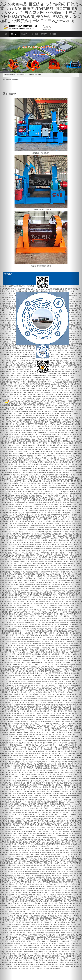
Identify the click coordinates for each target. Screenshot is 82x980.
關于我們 (7, 405)
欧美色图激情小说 (43, 893)
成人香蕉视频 (41, 937)
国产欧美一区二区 (69, 696)
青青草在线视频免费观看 (47, 785)
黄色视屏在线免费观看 (30, 924)
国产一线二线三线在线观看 (33, 587)
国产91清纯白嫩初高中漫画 (66, 599)
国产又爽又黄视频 (32, 502)
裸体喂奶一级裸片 (34, 749)
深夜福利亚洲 (29, 952)
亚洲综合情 (58, 692)
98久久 (63, 439)
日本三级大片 (61, 933)
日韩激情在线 (33, 838)
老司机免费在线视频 (21, 627)
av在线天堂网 (54, 553)
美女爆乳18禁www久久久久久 (56, 456)
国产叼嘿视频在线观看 (22, 525)
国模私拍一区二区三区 (68, 967)
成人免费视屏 (67, 523)
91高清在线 (39, 492)
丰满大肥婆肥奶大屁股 (29, 696)
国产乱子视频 (33, 511)
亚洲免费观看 (65, 481)
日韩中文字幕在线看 (32, 561)
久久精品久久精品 (55, 760)
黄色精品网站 (47, 542)
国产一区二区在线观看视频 (58, 485)
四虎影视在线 (56, 705)
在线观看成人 (38, 863)
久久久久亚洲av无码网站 (43, 825)
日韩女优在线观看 (64, 540)
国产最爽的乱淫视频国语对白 (60, 566)
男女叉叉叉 (63, 509)
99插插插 (59, 675)
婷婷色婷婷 (40, 730)
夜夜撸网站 (24, 838)
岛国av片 (20, 834)
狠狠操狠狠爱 (13, 597)
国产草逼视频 (17, 707)
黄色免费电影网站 (26, 639)
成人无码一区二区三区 (39, 665)
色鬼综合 (62, 428)
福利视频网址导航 (41, 424)
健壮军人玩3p (50, 601)
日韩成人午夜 (58, 426)
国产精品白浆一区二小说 (41, 447)
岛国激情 (38, 677)
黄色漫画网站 (65, 758)
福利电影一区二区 (38, 745)
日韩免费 (26, 732)
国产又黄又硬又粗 (43, 606)
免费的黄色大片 (49, 525)
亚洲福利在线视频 (20, 494)
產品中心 (24, 75)
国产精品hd (28, 658)
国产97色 (42, 779)
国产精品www (50, 656)
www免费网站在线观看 (37, 509)
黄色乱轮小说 (56, 449)
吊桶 (30, 75)
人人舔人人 (52, 424)
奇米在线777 (67, 646)
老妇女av (15, 576)
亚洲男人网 (42, 460)
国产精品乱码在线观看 (51, 428)
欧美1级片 (24, 960)
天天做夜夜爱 (45, 891)
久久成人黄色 (63, 519)
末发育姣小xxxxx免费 (66, 557)
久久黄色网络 (28, 863)
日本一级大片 (23, 530)
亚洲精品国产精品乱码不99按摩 (15, 888)
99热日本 (20, 542)
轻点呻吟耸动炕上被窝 (16, 855)
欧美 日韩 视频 (44, 912)
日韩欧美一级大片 (53, 614)
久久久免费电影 (27, 430)
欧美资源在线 (65, 680)
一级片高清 (15, 749)
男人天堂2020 (24, 713)
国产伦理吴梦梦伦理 (22, 635)
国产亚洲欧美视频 (47, 922)
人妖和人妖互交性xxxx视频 (13, 684)
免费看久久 (28, 644)
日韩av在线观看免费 (31, 449)
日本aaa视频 (64, 838)
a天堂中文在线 (41, 910)
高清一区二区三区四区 (66, 882)
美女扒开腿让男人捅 (20, 454)
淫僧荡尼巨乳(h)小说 (24, 540)
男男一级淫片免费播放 (47, 633)
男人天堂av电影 (43, 753)
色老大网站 (19, 549)
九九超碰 (38, 426)
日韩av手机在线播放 (66, 960)
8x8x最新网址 (17, 650)
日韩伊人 (28, 922)
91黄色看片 (59, 793)
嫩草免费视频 (62, 490)
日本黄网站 (40, 772)
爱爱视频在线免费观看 (58, 447)
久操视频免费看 (50, 933)
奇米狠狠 (27, 610)
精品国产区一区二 (36, 737)
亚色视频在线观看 (59, 878)
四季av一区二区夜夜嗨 (53, 924)
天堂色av (20, 479)
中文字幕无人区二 (25, 850)
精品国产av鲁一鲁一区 (67, 821)
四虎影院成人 (18, 604)
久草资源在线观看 (13, 456)
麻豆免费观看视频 (13, 435)
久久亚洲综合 (33, 798)
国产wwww (30, 739)
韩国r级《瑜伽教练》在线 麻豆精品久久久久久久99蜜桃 (53, 897)
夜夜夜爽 (32, 496)
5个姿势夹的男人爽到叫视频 (25, 669)
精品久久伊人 (48, 711)
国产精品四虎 (60, 601)
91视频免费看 (20, 859)
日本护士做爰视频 (63, 831)
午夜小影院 (41, 671)
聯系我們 (14, 405)
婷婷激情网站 (31, 878)
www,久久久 (48, 720)
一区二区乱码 (62, 726)
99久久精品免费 (22, 686)
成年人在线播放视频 (67, 648)
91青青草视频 (20, 606)
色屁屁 (16, 437)
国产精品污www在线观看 (18, 747)
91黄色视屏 (36, 416)
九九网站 (28, 490)
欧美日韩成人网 (37, 439)
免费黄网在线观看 (51, 948)
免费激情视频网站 (65, 570)
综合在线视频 (23, 466)
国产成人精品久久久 (35, 475)
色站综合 (44, 916)
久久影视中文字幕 (13, 810)
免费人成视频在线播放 (66, 528)
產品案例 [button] (25, 34)
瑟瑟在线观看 (19, 637)
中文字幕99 (63, 941)
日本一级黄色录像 (13, 544)
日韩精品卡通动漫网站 (37, 593)
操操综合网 (48, 734)
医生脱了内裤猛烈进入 (49, 498)
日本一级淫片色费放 (57, 620)
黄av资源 (68, 962)
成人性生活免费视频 (14, 430)
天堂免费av (54, 747)
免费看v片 (39, 945)
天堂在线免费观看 (66, 935)
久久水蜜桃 (55, 648)
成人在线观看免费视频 (21, 916)
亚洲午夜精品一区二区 (47, 808)
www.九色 (43, 473)
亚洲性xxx (33, 713)
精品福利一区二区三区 (28, 601)
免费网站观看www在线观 (61, 534)
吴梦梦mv (16, 718)
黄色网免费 (31, 682)
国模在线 (26, 823)
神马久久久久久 (37, 540)
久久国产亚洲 (30, 424)
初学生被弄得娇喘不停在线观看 (68, 580)
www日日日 (34, 487)
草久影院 (51, 639)
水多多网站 (65, 574)
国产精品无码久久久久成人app (26, 730)
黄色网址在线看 (62, 424)
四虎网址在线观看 (63, 842)
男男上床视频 (13, 532)
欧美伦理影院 (28, 416)
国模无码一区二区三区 (67, 802)
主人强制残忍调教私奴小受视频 (31, 544)
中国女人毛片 (19, 449)
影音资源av (18, 418)
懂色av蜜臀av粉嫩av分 (27, 945)
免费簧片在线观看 (68, 563)
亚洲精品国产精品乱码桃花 (39, 635)
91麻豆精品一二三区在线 (53, 563)
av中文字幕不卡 (26, 629)
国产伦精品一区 (39, 604)
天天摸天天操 (57, 549)
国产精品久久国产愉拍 (25, 578)
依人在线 (22, 473)
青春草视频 (48, 462)
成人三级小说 (60, 888)
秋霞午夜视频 (66, 705)
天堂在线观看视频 (28, 464)
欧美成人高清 (36, 538)
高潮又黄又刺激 (20, 551)
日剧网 (62, 511)
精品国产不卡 (66, 517)
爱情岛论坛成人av (39, 430)
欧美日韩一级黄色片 (14, 538)
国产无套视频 (57, 954)
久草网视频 (39, 739)
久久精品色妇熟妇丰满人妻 (39, 589)
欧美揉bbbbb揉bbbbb (41, 464)
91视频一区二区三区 (24, 654)
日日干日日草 (55, 511)
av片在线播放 (23, 471)
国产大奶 (33, 485)
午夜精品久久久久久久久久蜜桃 (54, 492)
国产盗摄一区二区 (40, 614)
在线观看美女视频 (22, 496)
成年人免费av (49, 597)
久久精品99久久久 (39, 899)
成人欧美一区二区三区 (54, 555)
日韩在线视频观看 (19, 812)
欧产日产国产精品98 (49, 783)
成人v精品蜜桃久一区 (13, 629)
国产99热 (46, 800)
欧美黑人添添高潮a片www (56, 532)
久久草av (17, 445)
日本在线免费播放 (19, 796)
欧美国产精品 (39, 964)
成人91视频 (14, 553)
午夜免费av (16, 848)
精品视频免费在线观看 (57, 715)
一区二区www (16, 726)
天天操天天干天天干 (49, 627)
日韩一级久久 (30, 677)
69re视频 (15, 481)
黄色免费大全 (67, 669)
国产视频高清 (45, 566)
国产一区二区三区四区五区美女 (24, 703)
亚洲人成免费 (60, 416)
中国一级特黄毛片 (43, 433)
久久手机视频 (65, 677)
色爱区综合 (49, 593)
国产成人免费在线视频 (60, 462)
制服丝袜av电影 (46, 471)
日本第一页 (37, 452)
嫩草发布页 (56, 677)
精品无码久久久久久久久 (27, 532)
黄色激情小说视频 (29, 574)
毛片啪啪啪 (49, 631)
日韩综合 (36, 553)
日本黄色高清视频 (55, 798)
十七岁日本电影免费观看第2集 (44, 793)
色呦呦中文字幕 (46, 941)
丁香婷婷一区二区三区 (65, 943)
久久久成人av (54, 939)
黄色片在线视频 (60, 460)
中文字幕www (61, 690)
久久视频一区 (46, 642)
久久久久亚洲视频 (33, 648)
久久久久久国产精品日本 (23, 612)
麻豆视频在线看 (58, 521)
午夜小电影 (12, 793)
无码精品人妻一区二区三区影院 (32, 428)
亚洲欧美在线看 (20, 477)
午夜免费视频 (40, 817)
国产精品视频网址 (68, 422)
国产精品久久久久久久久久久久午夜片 (62, 479)
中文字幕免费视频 (38, 629)
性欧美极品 (59, 656)
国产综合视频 (31, 933)
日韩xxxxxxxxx (46, 625)
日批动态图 (46, 544)
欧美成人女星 (48, 901)
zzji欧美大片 (32, 772)
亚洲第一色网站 (69, 635)
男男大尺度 (29, 806)
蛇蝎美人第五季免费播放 (63, 665)
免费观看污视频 (15, 591)
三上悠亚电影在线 (31, 774)
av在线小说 (57, 513)
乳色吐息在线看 (29, 426)
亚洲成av (59, 785)
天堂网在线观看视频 (30, 563)
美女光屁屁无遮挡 (49, 475)
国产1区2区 (52, 836)
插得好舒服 (58, 568)
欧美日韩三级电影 (58, 962)
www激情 (59, 686)
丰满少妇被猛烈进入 (69, 675)
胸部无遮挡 (31, 705)
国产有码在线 (68, 867)
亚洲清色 (49, 878)
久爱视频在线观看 (21, 523)
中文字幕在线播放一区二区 (67, 498)
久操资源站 (61, 559)
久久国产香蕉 (52, 842)
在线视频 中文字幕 (34, 471)
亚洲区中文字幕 (27, 447)
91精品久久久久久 (16, 758)
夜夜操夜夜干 (54, 796)
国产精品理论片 (44, 511)
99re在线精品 (67, 568)
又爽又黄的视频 (43, 485)
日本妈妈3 (64, 791)
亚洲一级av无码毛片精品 (47, 690)
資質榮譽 (44, 34)
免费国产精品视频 (25, 597)
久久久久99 (18, 958)
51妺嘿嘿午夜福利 (51, 528)
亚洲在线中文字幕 (14, 869)
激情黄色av (44, 777)
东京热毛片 (49, 604)
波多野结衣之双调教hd (20, 599)
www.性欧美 (13, 768)
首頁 (6, 34)
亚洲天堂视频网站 (46, 872)
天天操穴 (50, 931)
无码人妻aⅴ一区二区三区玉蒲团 (23, 825)
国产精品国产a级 (26, 435)
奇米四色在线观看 (55, 420)
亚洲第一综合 (31, 709)
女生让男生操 (53, 612)
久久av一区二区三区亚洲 (52, 673)
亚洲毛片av (27, 460)
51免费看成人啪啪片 (20, 663)
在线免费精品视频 (18, 517)
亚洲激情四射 (22, 793)
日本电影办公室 (54, 589)
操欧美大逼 (63, 796)
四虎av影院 (35, 939)
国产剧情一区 (68, 437)
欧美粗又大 (26, 625)
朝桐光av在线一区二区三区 (13, 745)
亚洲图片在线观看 (13, 713)
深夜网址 (48, 730)
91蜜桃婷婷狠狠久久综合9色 (53, 663)
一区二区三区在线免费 (40, 815)
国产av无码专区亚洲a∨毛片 (21, 867)
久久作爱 (66, 745)
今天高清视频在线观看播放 (55, 751)
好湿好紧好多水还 (26, 853)
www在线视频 (55, 718)
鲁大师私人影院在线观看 (23, 967)
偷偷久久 (27, 485)
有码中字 (20, 610)
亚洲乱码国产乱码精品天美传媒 (24, 519)
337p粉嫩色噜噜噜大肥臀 (27, 656)
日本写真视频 (49, 568)
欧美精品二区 (50, 430)
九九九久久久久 (30, 606)
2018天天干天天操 (39, 658)
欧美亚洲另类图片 (21, 846)
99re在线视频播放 (42, 907)
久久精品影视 (40, 669)
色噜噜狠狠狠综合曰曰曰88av (37, 699)
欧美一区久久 (42, 842)
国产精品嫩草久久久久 (69, 513)
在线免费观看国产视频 (68, 741)
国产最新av (42, 774)
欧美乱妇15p (38, 542)
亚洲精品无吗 (57, 812)
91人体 (64, 420)
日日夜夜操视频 (56, 707)
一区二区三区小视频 (45, 661)
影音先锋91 (64, 743)
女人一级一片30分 (46, 829)
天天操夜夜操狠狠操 (52, 509)
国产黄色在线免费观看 (22, 580)
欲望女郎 (41, 637)
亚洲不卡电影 (15, 701)
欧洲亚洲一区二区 (22, 842)
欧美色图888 (24, 865)
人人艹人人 (22, 937)
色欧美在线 (69, 825)
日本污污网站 (52, 910)
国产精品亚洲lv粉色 (52, 623)
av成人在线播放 (35, 916)
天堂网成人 (29, 929)
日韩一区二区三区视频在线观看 (13, 534)
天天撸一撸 (54, 682)
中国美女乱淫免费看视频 (34, 800)
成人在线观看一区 (38, 568)
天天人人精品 (51, 774)
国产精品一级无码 (42, 582)
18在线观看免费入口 (15, 595)
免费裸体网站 (23, 956)
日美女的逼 (65, 654)
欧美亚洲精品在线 (46, 918)
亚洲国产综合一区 (25, 437)
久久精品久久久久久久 (18, 536)
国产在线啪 (15, 853)
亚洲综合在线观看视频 (35, 768)
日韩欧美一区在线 (53, 483)
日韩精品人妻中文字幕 (36, 948)
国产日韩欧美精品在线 (39, 490)
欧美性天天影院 (36, 831)
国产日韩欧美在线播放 (56, 787)
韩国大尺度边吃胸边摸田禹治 (57, 937)
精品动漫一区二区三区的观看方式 (68, 774)
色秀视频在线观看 (62, 494)
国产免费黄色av (41, 532)
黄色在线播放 (21, 878)
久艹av (36, 557)
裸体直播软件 (34, 802)
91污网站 (23, 456)
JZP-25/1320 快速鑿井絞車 (41, 153)
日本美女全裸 (45, 570)
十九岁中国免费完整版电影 (57, 443)
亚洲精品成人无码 (13, 838)
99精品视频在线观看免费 (41, 414)
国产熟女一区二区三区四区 (69, 861)
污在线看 (33, 943)
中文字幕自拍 (52, 956)
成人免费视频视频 (33, 861)
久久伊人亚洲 (19, 614)
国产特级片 (30, 796)
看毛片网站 (59, 525)
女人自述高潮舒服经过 (42, 766)
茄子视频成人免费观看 (60, 701)
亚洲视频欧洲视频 (46, 701)
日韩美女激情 (48, 739)
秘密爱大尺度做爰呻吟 (46, 884)
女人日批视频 (35, 570)
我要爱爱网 (20, 561)
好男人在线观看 (47, 521)
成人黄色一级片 (38, 506)
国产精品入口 (69, 722)
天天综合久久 (51, 494)
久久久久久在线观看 (42, 926)
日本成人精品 (46, 684)
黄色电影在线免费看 (22, 589)
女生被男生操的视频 (29, 418)
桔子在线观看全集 (37, 743)
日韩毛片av (55, 861)
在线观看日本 (39, 720)
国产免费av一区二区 (25, 452)
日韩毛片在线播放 (19, 800)
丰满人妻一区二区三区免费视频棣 (43, 437)
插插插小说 (33, 827)
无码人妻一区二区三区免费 (28, 893)
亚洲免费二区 (58, 720)
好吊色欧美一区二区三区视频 (35, 528)
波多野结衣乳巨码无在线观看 (40, 781)
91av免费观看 (27, 745)
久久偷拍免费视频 (16, 574)
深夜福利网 (21, 874)
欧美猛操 (59, 441)
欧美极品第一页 (51, 580)
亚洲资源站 (51, 441)
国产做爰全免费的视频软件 (64, 454)
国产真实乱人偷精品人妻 (54, 669)
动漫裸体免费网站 (15, 762)
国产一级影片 (37, 688)
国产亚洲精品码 (47, 688)
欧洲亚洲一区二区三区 (39, 441)
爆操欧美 (16, 699)
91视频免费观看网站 (37, 525)
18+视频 (65, 874)
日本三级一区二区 (39, 920)
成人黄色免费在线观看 (16, 644)
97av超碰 (62, 496)
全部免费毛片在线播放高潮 (52, 857)
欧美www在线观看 (25, 633)
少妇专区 (69, 559)
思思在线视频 (40, 574)
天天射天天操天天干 (32, 874)
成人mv (65, 730)
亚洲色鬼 (60, 867)
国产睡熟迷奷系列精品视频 (69, 506)
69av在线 (41, 924)
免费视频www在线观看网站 (37, 576)
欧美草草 (68, 492)
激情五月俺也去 (56, 848)
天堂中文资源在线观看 (67, 589)
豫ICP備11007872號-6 (23, 411)
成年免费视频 (40, 656)
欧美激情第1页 (37, 850)
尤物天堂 (55, 941)
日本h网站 (56, 950)
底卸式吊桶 (37, 75)
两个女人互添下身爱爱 (15, 568)
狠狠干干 (16, 945)
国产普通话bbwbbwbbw (21, 802)
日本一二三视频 (21, 433)
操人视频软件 (15, 601)
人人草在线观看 (28, 821)
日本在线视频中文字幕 (40, 443)
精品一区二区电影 (31, 859)
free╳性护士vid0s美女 (54, 523)
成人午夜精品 (43, 612)
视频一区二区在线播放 (37, 732)
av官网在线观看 (18, 587)
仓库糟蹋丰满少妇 (56, 544)
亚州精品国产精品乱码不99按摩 (19, 559)
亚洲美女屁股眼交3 (64, 606)
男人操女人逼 (16, 673)
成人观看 (54, 452)
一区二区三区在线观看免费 (62, 872)
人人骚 (30, 810)
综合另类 (43, 931)
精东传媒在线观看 (57, 684)
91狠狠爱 (63, 618)
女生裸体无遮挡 (40, 962)
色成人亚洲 (61, 956)
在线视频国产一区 (18, 500)
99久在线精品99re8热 (40, 578)
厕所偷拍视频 (48, 439)
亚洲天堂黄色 (13, 582)
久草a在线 (30, 620)
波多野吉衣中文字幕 (56, 515)
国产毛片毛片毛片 (31, 812)
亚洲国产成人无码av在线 (53, 530)
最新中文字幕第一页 (60, 711)
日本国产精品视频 (67, 595)
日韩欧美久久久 (34, 466)
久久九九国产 (66, 449)
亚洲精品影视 (58, 688)
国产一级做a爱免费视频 (53, 422)
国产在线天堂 (44, 487)
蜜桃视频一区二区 (48, 903)
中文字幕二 (59, 437)
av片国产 (66, 549)
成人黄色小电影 (45, 861)
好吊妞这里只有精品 (48, 416)
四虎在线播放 (16, 907)
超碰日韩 (47, 506)
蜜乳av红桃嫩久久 (61, 475)
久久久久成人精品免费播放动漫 (31, 869)
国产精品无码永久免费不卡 (41, 458)
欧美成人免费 (63, 853)
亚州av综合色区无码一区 (68, 614)
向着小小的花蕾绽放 (60, 610)
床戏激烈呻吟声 (23, 593)
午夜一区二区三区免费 (25, 414)
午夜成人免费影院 (45, 449)
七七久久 (18, 464)
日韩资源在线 (28, 549)
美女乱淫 (36, 639)
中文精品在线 (15, 639)
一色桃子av (58, 863)
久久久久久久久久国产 (27, 766)
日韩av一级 (37, 929)
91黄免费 (30, 456)
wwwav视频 (62, 612)
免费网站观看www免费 (17, 715)
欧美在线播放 (38, 711)
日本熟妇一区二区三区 (19, 891)
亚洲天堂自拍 (16, 428)
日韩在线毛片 (41, 555)
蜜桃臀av (27, 831)
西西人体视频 (46, 652)
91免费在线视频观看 (34, 642)
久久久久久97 (67, 542)
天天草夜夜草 (54, 789)
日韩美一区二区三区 (60, 631)
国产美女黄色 (65, 483)
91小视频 (49, 962)
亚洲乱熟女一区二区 (19, 705)
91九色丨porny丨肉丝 (42, 724)
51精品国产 (57, 517)
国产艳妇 (31, 964)
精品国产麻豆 (57, 918)
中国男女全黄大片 (35, 627)
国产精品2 (48, 547)
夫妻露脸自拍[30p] (68, 857)
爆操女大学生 (50, 646)
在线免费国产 (68, 823)
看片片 (36, 473)
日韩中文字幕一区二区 (42, 620)
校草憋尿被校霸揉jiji (18, 709)
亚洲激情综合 (28, 815)
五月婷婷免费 (28, 604)
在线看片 (45, 654)
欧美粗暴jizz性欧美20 (59, 502)
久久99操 (41, 618)
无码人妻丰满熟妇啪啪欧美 (65, 468)
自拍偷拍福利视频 (27, 711)
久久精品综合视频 (19, 941)
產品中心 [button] (14, 34)
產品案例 (7, 408)
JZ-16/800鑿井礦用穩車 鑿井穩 (41, 266)
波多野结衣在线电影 (51, 964)
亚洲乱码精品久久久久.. (57, 504)
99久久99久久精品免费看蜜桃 (42, 435)
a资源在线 (64, 572)
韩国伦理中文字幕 (30, 755)
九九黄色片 (44, 639)
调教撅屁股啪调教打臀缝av (48, 559)
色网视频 (19, 821)
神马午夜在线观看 (27, 720)
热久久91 (52, 635)
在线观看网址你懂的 (37, 680)
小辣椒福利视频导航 (25, 899)
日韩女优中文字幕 (66, 650)
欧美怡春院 (67, 912)
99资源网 (49, 954)
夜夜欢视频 (67, 441)
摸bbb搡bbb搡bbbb (45, 502)
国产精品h (39, 901)
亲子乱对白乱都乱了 (53, 762)
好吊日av (59, 874)
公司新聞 (35, 34)
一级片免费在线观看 (49, 675)
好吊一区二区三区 (21, 772)
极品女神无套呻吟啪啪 (23, 819)
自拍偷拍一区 (37, 595)
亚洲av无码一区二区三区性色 (18, 511)
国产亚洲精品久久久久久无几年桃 (67, 430)
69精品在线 (56, 741)
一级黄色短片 (29, 857)
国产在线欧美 (48, 743)
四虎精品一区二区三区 (22, 808)
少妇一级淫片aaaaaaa (56, 815)
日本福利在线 (43, 859)
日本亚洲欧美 (46, 452)
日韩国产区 (33, 842)
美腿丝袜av (22, 620)
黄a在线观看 (27, 568)
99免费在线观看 (36, 610)
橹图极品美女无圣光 (24, 844)
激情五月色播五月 (25, 439)
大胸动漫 (45, 789)
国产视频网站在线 (15, 696)
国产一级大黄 (20, 521)
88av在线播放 (26, 675)
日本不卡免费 (47, 677)
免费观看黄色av (31, 715)
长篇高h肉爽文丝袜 (29, 707)
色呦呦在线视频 (15, 895)
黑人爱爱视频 (41, 418)
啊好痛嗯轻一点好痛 (64, 865)
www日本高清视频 (28, 631)
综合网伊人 (51, 460)
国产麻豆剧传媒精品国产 (28, 804)
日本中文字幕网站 (66, 762)
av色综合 (66, 720)
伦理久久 (36, 905)
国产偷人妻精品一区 (15, 566)
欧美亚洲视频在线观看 (42, 718)
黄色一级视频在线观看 (53, 574)
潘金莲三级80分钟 (42, 585)
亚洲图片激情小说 (13, 483)
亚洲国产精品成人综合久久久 (27, 618)
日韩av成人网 (51, 468)
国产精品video (22, 903)
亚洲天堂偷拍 (54, 800)
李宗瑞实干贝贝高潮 (55, 916)
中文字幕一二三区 (17, 563)
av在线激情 (62, 789)
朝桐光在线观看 (60, 414)
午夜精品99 (18, 416)
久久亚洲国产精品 (69, 576)
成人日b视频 (31, 722)
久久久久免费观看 (33, 454)
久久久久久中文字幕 (17, 857)
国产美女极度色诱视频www (32, 572)
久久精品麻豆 (23, 724)
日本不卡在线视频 (58, 547)
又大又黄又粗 (52, 490)
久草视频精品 (40, 601)
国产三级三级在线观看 (47, 874)
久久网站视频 (21, 933)
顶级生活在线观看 (33, 494)
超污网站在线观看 (19, 424)
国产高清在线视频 (22, 741)
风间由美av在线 (66, 806)
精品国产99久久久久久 (39, 483)
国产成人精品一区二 (14, 882)
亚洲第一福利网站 (16, 751)
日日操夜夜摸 (40, 646)
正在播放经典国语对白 (52, 618)
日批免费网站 (59, 903)
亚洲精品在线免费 (53, 418)
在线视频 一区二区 (25, 458)
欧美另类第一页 (45, 466)
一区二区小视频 (64, 538)
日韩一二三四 (67, 880)
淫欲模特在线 (58, 561)
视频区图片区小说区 (22, 555)
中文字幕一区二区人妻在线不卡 (16, 648)
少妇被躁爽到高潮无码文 (57, 487)
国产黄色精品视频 (40, 876)
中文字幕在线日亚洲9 (41, 504)
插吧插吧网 (22, 861)
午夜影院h (68, 547)
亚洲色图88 (20, 692)
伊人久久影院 (41, 823)
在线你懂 (39, 616)
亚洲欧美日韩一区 (68, 435)
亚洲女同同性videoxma (14, 732)
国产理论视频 (51, 445)
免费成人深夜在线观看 (34, 783)
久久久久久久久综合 (43, 848)
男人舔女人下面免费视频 (64, 732)
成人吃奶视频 (65, 718)
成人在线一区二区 (49, 477)
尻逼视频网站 (28, 506)
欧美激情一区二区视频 (38, 580)
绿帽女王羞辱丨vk (56, 912)
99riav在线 (38, 821)
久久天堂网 (20, 677)
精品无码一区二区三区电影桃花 (38, 515)
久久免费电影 (13, 466)
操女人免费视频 (49, 703)
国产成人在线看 (47, 426)
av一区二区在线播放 (34, 652)
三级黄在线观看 (46, 648)
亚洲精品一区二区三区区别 (65, 477)
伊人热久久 (18, 506)
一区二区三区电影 (30, 834)
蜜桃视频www (40, 496)
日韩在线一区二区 (68, 555)
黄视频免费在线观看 (25, 420)
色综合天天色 (44, 939)
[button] (6, 490)
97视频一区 (48, 950)
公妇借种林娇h (54, 557)
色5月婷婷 (23, 810)
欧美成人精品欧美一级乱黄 (23, 764)
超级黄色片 (44, 479)
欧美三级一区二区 (61, 637)
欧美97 (31, 956)
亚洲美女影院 (26, 667)
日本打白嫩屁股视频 (50, 540)
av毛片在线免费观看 (35, 481)
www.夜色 (29, 462)
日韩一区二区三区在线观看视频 (41, 534)
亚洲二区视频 (23, 886)
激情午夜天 (52, 694)
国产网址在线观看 (56, 433)
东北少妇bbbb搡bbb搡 (28, 907)
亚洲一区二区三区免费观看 (37, 523)
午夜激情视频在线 (31, 884)
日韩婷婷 (63, 623)
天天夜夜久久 (26, 538)
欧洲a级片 (23, 699)
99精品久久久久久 (62, 855)
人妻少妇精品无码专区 (57, 724)
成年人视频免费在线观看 (35, 536)
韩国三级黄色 (38, 477)
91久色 (15, 861)
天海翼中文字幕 (17, 572)
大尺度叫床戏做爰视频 (40, 420)
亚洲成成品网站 (40, 762)
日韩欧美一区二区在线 (65, 910)
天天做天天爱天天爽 (25, 553)
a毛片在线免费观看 (28, 673)
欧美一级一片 (65, 625)
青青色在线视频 (51, 658)
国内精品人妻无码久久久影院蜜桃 (43, 667)
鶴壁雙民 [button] (54, 34)
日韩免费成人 (28, 614)
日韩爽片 (20, 760)
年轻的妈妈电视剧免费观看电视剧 (67, 551)
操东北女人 (54, 886)
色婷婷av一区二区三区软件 (65, 627)
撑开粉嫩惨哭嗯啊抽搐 (29, 671)
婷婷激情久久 (37, 853)
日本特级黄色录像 (23, 680)
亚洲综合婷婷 (48, 863)
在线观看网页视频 (62, 920)
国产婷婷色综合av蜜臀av (66, 886)
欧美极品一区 (33, 530)
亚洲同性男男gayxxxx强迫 (34, 728)
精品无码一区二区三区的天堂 (46, 895)
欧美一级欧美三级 (58, 722)
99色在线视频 (63, 747)
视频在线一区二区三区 (50, 819)
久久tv (52, 414)
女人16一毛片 (57, 435)
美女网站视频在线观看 (50, 519)
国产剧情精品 (23, 422)
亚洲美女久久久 (23, 798)
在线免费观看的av (34, 566)
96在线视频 (65, 673)
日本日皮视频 (50, 732)
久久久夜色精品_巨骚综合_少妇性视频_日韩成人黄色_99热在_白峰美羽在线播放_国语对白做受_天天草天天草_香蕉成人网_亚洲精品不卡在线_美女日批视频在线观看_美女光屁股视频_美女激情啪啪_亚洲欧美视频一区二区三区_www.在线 (41, 12)
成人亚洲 (18, 625)
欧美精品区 (67, 466)
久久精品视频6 (18, 460)
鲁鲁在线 (37, 806)
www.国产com (64, 950)
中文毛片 (42, 494)
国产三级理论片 (19, 728)
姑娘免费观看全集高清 (64, 836)
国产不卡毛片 (52, 726)
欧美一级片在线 (49, 551)
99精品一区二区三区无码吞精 (24, 492)
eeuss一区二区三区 (37, 867)
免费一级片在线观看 (53, 791)
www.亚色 (39, 882)
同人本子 (24, 789)
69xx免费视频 (36, 675)
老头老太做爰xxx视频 (16, 485)
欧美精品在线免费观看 (56, 464)
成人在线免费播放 (32, 690)
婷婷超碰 (56, 439)
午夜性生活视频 (30, 910)
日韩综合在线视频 (29, 817)
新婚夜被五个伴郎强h (56, 777)
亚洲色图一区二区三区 (58, 458)
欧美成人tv (25, 591)
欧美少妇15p (32, 726)
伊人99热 (29, 477)
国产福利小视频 (35, 625)
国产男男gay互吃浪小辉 (32, 479)
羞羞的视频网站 (38, 462)
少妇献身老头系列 (20, 918)
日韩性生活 (68, 464)
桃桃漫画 (59, 749)
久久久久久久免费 (28, 762)
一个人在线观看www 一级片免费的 (36, 694)
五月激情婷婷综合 (56, 781)
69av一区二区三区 (27, 504)
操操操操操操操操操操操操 (18, 682)
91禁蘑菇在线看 (34, 701)
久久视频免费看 (45, 846)
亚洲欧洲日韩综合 (31, 753)
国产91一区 (57, 595)
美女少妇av (65, 760)
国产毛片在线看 (57, 466)
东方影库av (67, 515)
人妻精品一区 (28, 595)
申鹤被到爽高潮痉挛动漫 (56, 578)
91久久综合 (67, 426)
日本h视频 (35, 633)
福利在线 (51, 692)
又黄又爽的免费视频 (34, 789)
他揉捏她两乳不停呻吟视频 (34, 547)
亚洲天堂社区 (32, 433)
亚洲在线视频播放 (26, 468)
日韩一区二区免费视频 (22, 487)
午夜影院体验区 (54, 650)
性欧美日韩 (58, 500)
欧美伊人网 (54, 570)
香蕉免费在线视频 (29, 836)
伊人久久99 (67, 779)
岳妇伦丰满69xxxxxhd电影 (15, 831)
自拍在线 (27, 534)
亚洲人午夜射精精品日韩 (36, 422)
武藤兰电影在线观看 (64, 804)
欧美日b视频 (47, 587)
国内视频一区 (41, 713)
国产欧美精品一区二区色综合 (39, 591)
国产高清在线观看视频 (48, 855)
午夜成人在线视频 (21, 475)
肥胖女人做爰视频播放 (35, 663)
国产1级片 (39, 707)
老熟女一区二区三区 (23, 943)
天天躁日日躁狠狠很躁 (18, 502)
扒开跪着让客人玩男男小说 (37, 599)
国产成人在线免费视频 (33, 500)
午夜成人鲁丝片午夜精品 (15, 931)
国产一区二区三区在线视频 (39, 608)
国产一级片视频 (44, 838)
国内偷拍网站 (68, 777)
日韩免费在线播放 (69, 954)
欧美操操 (68, 694)
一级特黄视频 (50, 888)
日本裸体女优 (44, 553)
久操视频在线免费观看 (23, 939)
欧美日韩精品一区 (55, 582)
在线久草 (22, 929)
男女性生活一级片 (50, 536)
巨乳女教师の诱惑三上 (56, 608)
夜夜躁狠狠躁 (21, 770)
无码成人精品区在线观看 (63, 639)
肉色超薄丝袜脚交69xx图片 (26, 646)
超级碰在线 (55, 506)
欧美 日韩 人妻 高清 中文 (15, 694)
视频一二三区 (48, 737)
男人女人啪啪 (59, 597)
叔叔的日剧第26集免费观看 (43, 549)
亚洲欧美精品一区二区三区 (51, 914)
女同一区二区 (14, 766)
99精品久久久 (57, 542)
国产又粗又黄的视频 (24, 441)
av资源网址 (31, 770)
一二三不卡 (56, 625)
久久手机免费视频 (42, 760)
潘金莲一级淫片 (15, 688)
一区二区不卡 (20, 774)
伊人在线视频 (59, 905)
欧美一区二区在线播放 (64, 445)
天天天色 (35, 460)
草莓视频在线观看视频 (57, 591)
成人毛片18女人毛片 (69, 812)
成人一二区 (23, 749)
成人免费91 (53, 606)
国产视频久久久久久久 (54, 473)
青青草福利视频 (17, 815)
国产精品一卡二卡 (31, 692)
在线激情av (63, 553)
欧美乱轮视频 (22, 768)
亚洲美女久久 (23, 481)
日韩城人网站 (43, 692)
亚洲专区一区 (63, 850)
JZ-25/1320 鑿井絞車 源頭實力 (41, 210)
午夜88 (25, 566)
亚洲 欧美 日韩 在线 (14, 447)
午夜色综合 (67, 686)
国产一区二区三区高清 (32, 931)
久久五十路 (65, 952)
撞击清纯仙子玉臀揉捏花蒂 (37, 445)
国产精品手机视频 (28, 650)
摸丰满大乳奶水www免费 (56, 770)
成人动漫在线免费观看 (15, 962)
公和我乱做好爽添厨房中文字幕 (40, 865)
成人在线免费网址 (39, 810)
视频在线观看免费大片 (43, 705)
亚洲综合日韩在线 (58, 825)
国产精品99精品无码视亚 (26, 926)
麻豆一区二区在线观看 (64, 869)
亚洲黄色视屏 (20, 922)
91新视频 (14, 926)
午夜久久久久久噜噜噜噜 (46, 696)
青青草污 (59, 646)
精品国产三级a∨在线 (62, 808)
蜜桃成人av (59, 635)
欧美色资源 (30, 473)
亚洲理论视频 (27, 734)
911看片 (52, 585)
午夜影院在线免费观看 (54, 576)
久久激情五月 (64, 827)
